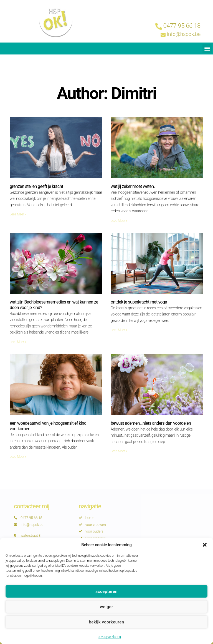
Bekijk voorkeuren (106, 631)
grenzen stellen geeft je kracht (36, 186)
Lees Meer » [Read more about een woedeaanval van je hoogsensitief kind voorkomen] (18, 457)
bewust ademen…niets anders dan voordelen (151, 423)
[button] (205, 554)
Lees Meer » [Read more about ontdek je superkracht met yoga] (119, 330)
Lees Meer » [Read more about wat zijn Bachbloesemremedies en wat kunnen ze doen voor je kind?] (18, 342)
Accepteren (106, 601)
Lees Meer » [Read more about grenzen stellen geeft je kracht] (18, 214)
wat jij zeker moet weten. (133, 186)
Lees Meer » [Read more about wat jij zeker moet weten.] (119, 221)
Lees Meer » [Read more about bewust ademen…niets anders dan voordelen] (119, 451)
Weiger (106, 616)
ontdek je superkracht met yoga (139, 302)
